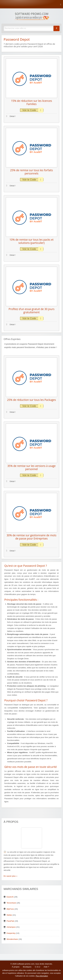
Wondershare (12, 939)
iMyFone (10, 909)
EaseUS (10, 897)
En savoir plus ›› (10, 876)
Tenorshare (11, 903)
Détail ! (11, 116)
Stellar (9, 915)
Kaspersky (11, 933)
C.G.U (38, 967)
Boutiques (27, 967)
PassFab (10, 921)
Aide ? (46, 967)
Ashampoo (11, 927)
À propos (16, 967)
